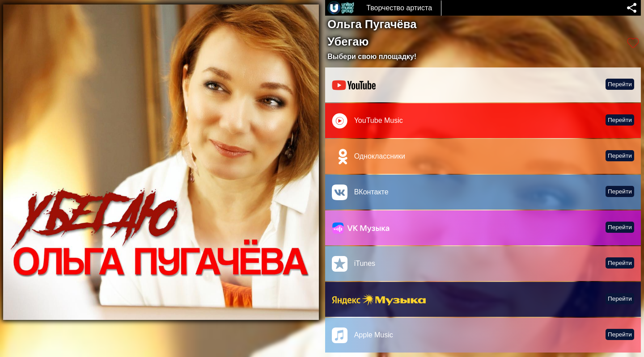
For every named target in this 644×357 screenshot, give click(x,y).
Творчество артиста (399, 8)
